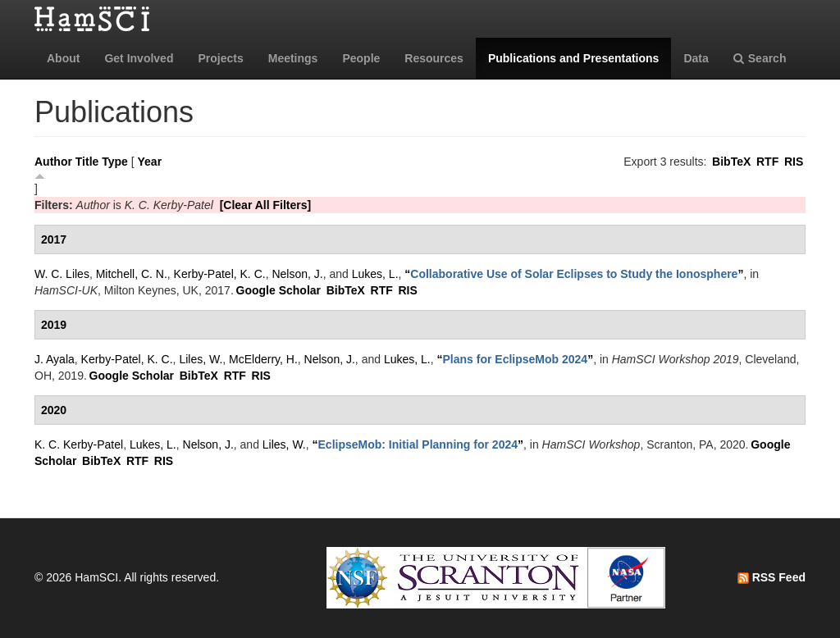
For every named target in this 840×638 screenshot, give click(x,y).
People (361, 58)
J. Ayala (55, 359)
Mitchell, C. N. (132, 274)
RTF (767, 162)
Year (150, 162)
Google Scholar (278, 290)
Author (53, 162)
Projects (220, 58)
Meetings (293, 58)
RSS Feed (772, 577)
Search (760, 58)
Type (115, 162)
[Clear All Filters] (266, 205)
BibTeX (731, 162)
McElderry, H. (263, 359)
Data (696, 58)
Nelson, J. (297, 274)
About (63, 58)
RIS (794, 162)
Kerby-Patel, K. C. (220, 274)
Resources (434, 58)
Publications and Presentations (574, 58)
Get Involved (139, 58)
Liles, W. (201, 359)
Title (87, 162)
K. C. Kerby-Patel (79, 444)
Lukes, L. (375, 274)
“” (574, 274)
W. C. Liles (62, 274)
